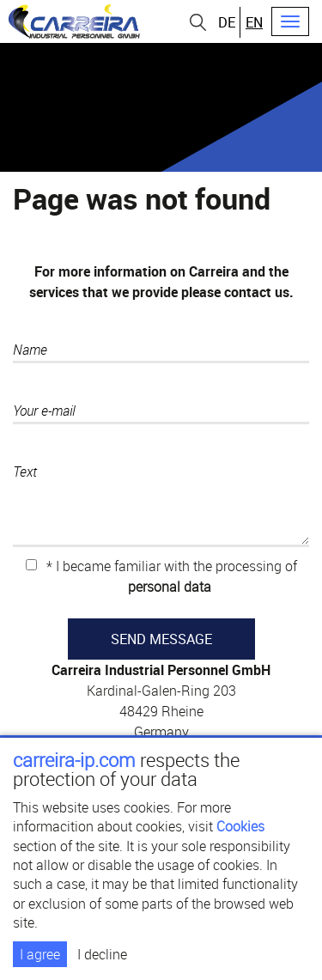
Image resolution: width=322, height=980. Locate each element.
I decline (102, 954)
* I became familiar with (161, 576)
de (227, 22)
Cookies (240, 826)
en (254, 22)
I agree (40, 954)
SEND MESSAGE (161, 639)
